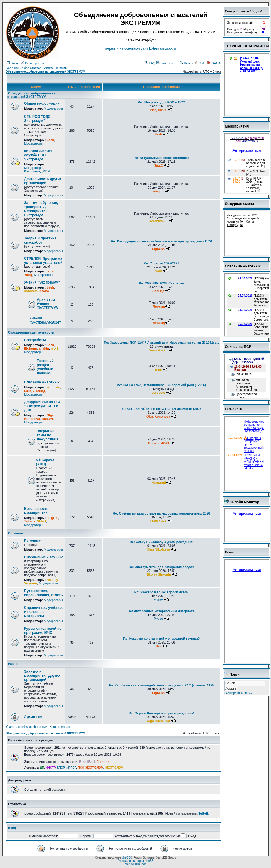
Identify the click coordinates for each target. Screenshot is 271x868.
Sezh (50, 140)
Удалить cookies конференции (27, 727)
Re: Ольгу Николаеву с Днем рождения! (162, 542)
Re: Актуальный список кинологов (162, 158)
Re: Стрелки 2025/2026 (162, 263)
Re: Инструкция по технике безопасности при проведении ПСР (161, 241)
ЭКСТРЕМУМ (114, 768)
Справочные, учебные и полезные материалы (44, 612)
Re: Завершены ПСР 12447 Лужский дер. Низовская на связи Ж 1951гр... (161, 343)
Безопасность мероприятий (36, 511)
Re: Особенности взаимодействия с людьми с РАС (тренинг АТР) (161, 685)
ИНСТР (50, 768)
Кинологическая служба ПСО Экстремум (38, 155)
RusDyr (47, 419)
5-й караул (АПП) (45, 462)
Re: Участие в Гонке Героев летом (162, 592)
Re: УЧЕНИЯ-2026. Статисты (162, 283)
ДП (42, 768)
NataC (158, 165)
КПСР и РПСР (67, 768)
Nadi (158, 271)
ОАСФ (214, 63)
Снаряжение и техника (44, 557)
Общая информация (42, 103)
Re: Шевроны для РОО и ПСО (161, 102)
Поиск (186, 63)
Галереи (165, 63)
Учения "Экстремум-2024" (45, 320)
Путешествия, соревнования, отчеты (44, 593)
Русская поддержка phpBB (135, 861)
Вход (12, 63)
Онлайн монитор (244, 502)
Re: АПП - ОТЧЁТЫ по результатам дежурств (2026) (162, 409)
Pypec (158, 619)
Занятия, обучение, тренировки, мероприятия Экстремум (41, 209)
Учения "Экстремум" (42, 282)
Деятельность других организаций (43, 181)
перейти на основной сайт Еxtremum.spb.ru (141, 48)
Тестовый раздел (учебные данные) (45, 367)
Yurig (28, 275)
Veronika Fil (158, 221)
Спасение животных (42, 382)
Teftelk (204, 813)
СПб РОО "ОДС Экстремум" (37, 119)
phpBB (126, 858)
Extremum (33, 541)
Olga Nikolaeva (158, 549)
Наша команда (60, 727)
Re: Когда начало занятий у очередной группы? (161, 639)
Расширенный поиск (238, 693)
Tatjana (30, 521)
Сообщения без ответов (24, 68)
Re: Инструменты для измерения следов (162, 567)
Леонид (158, 291)
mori (54, 348)
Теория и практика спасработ (40, 240)
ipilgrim (52, 518)
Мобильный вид (135, 864)
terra (50, 271)
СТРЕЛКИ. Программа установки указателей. (44, 261)
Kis (158, 646)
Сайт (200, 63)
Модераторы (53, 108)
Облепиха (158, 521)
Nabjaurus (158, 110)
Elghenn (158, 249)
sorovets (31, 291)
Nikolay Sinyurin (158, 574)
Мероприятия (237, 126)
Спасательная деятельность (31, 332)
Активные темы (56, 68)
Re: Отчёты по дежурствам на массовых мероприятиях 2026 (162, 513)
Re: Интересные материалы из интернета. (161, 611)
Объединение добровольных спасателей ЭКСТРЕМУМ (45, 72)
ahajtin (158, 191)
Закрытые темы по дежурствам (47, 435)
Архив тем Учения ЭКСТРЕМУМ (48, 304)
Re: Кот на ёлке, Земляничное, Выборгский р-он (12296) (161, 385)
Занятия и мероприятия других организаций (42, 676)
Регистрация (32, 63)
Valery (158, 600)
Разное (14, 664)
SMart (42, 521)
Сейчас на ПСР (238, 347)
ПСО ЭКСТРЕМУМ (91, 768)
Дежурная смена (239, 204)
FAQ (150, 63)
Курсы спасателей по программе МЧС (43, 631)
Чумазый (159, 482)
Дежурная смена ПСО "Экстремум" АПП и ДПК (43, 406)
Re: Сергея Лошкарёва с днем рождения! (162, 713)
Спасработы (35, 340)
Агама (44, 291)
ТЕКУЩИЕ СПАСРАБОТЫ (247, 46)
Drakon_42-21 (159, 443)
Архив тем (33, 717)
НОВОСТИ (234, 409)
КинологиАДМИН (37, 171)
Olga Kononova (39, 417)
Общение (15, 533)
